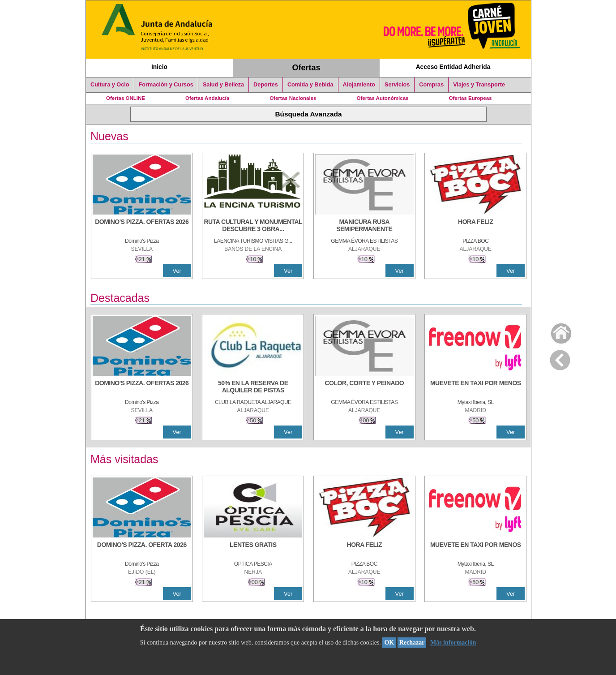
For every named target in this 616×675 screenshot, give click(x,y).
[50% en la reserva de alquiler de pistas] (253, 387)
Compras (431, 85)
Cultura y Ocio (110, 85)
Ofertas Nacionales (293, 98)
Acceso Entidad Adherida (453, 67)
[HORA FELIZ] (475, 226)
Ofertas (306, 68)
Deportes (266, 85)
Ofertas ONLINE (126, 98)
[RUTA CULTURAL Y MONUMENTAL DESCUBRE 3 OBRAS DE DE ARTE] (253, 226)
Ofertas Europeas (471, 98)
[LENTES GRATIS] (253, 549)
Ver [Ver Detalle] (177, 271)
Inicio (159, 67)
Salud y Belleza (223, 85)
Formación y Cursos (166, 85)
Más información (453, 643)
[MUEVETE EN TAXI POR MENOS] (475, 387)
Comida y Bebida (310, 85)
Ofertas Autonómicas (382, 98)
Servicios (397, 85)
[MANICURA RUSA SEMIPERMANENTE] (364, 226)
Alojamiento (359, 85)
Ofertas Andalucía (207, 98)
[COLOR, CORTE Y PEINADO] (364, 387)
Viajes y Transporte (479, 85)
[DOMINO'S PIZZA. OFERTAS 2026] (142, 226)
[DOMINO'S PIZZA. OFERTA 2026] (142, 549)
